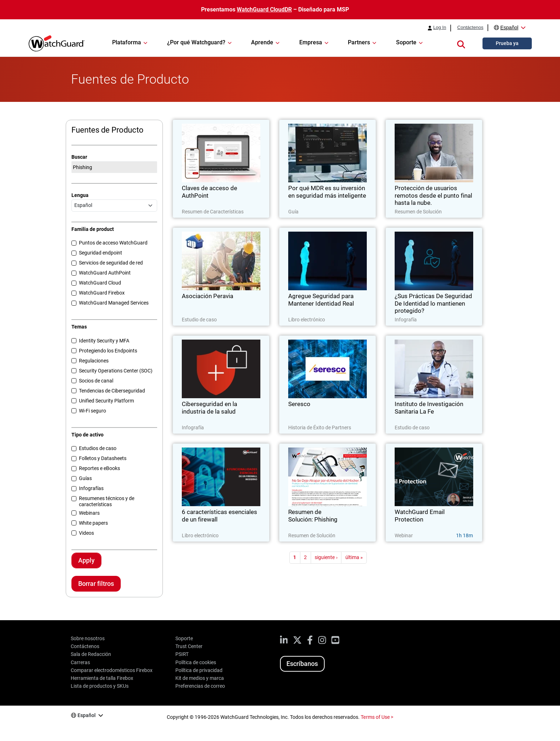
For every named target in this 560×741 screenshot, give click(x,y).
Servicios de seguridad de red (111, 263)
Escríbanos (302, 664)
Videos (86, 533)
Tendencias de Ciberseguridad (112, 391)
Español (509, 28)
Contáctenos (470, 28)
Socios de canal (96, 381)
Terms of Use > (377, 717)
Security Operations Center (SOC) (116, 371)
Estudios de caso (98, 448)
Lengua (80, 195)
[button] (461, 43)
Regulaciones (94, 361)
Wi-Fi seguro (92, 411)
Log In (440, 28)
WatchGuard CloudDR (264, 9)
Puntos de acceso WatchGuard (113, 243)
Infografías (91, 488)
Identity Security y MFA (104, 341)
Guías (85, 478)
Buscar (79, 157)
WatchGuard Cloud (100, 283)
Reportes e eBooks (99, 468)
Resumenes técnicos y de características (107, 501)
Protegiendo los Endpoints (108, 351)
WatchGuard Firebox (102, 293)
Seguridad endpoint (101, 253)
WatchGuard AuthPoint (105, 273)
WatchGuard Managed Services (114, 303)
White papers (93, 523)
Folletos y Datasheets (103, 458)
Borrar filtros (96, 584)
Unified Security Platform (106, 401)
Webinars (89, 513)
